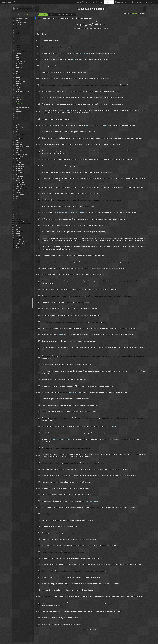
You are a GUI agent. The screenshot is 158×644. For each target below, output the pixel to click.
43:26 (38, 200)
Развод (18, 148)
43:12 (38, 104)
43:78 (38, 552)
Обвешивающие (21, 185)
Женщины (18, 25)
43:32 (38, 239)
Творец (18, 87)
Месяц (18, 126)
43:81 (38, 571)
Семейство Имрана (21, 23)
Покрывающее (20, 195)
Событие (18, 130)
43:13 (38, 111)
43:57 (38, 411)
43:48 (38, 348)
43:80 (38, 565)
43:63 (38, 455)
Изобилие (19, 235)
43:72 (38, 514)
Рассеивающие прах (22, 120)
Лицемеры (19, 144)
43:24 (38, 187)
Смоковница (19, 209)
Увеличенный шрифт (86, 18)
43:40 (38, 296)
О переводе (60, 14)
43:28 (38, 213)
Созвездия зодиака (22, 189)
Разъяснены (19, 100)
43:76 (38, 539)
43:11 (38, 98)
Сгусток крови (20, 211)
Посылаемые (20, 172)
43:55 (38, 399)
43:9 (38, 85)
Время (18, 225)
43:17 (38, 138)
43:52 (38, 380)
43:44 (38, 322)
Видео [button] (99, 2)
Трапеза (18, 27)
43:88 (38, 618)
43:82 (38, 577)
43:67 (38, 482)
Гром (17, 43)
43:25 (38, 194)
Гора (17, 122)
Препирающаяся (21, 134)
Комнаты (18, 116)
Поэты (17, 69)
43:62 (38, 448)
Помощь (18, 239)
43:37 (38, 274)
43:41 (38, 302)
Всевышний (19, 193)
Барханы (18, 110)
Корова (18, 21)
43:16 (38, 132)
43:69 (38, 495)
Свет (17, 65)
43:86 (38, 604)
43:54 (38, 392)
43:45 (38, 328)
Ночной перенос (21, 51)
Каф (17, 118)
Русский (26, 15)
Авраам (18, 45)
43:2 (38, 40)
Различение (19, 67)
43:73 (38, 520)
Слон (17, 229)
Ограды (18, 31)
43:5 (38, 59)
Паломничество (20, 61)
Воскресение (20, 168)
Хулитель (18, 227)
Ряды (17, 140)
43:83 (38, 584)
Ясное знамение (21, 215)
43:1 (38, 34)
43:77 (38, 545)
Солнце (18, 201)
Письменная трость (21, 154)
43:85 (38, 596)
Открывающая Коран (22, 19)
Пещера (18, 53)
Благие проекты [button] (88, 2)
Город (17, 199)
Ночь (17, 203)
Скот (17, 29)
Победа (18, 114)
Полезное (151, 2)
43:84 (38, 590)
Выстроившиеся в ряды (23, 91)
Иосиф (18, 41)
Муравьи (18, 71)
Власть (17, 152)
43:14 (38, 119)
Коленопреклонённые (22, 108)
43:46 (38, 335)
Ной (17, 160)
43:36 (38, 268)
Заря (17, 197)
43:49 (38, 357)
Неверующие (20, 237)
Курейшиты (19, 231)
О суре (51, 14)
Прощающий (19, 98)
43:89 (38, 624)
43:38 (38, 282)
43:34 (38, 255)
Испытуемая (19, 138)
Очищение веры (21, 243)
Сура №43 (43, 14)
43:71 (38, 507)
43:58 (38, 419)
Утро (17, 205)
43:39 (38, 289)
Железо (18, 132)
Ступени (18, 158)
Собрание (19, 142)
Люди (17, 247)
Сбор (17, 136)
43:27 (38, 206)
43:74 (38, 526)
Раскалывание (20, 182)
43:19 (38, 152)
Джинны (18, 162)
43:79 (38, 558)
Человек (18, 170)
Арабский (126, 14)
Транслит (20, 15)
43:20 (38, 159)
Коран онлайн (6, 2)
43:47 (38, 341)
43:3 (38, 47)
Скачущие (19, 219)
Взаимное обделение (22, 146)
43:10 (38, 91)
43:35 (38, 262)
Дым (17, 106)
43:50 (38, 365)
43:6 (38, 66)
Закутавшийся (20, 164)
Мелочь (18, 233)
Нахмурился (19, 178)
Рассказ (18, 73)
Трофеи (18, 33)
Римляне (18, 77)
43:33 (38, 248)
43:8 (38, 79)
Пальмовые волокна (22, 241)
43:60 (38, 433)
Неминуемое (20, 156)
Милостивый (19, 128)
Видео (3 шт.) (70, 14)
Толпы (17, 95)
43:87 (38, 611)
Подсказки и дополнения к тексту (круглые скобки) (56, 18)
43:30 (38, 225)
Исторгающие (20, 176)
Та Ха (17, 57)
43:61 (38, 440)
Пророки (18, 59)
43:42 (38, 309)
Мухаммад (19, 112)
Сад (17, 93)
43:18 (38, 144)
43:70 (38, 501)
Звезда (18, 124)
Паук (17, 75)
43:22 (38, 172)
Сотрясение (19, 217)
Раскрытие (19, 207)
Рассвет (18, 245)
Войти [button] (78, 2)
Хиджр (18, 47)
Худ (17, 39)
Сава (17, 85)
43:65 (38, 469)
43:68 (38, 488)
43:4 (38, 53)
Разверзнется (20, 187)
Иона (17, 37)
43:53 (38, 386)
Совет (17, 102)
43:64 (38, 463)
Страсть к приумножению (23, 223)
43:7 (38, 72)
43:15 (38, 125)
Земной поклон (20, 81)
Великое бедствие (21, 221)
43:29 (38, 219)
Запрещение (19, 150)
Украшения (19, 104)
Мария (18, 55)
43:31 (38, 232)
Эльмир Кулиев (138, 2)
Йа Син (18, 89)
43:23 (38, 180)
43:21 (38, 166)
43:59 (38, 426)
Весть (17, 174)
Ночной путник (20, 191)
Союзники (18, 83)
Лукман (18, 79)
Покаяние (18, 35)
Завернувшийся (20, 166)
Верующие (19, 63)
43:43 (38, 315)
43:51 (38, 372)
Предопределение (22, 213)
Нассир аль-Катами (123, 2)
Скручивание (19, 180)
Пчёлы (18, 49)
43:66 (38, 476)
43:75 (38, 533)
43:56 (38, 405)
